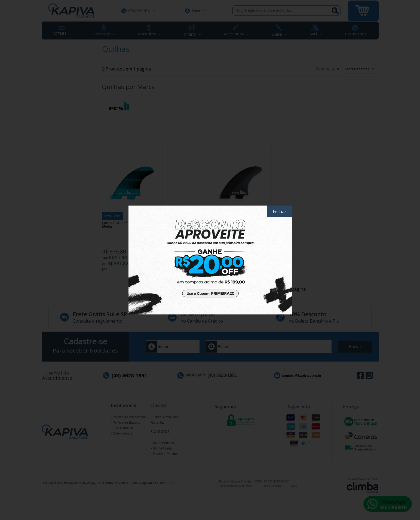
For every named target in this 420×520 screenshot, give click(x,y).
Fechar (280, 212)
